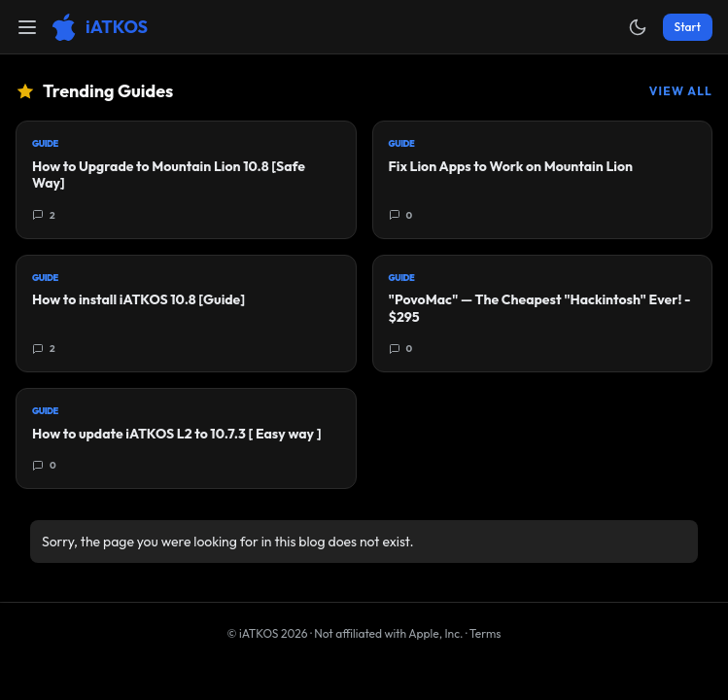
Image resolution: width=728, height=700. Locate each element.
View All (681, 91)
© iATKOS (268, 633)
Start (688, 27)
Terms (485, 633)
